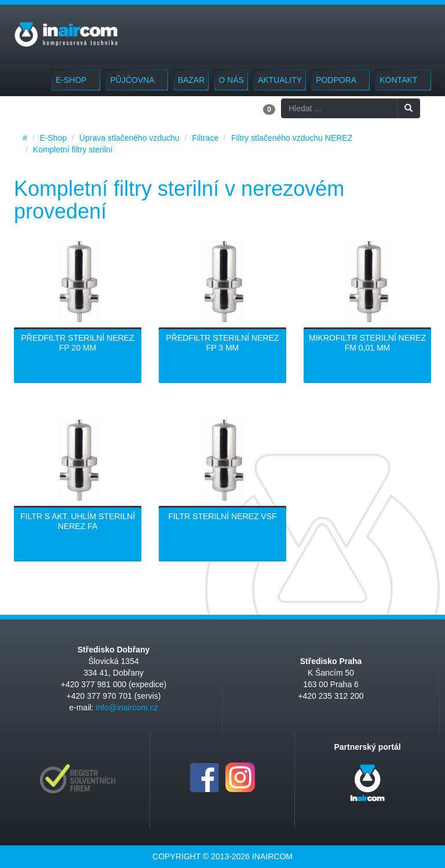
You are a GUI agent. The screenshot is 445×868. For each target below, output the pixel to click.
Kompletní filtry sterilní (73, 149)
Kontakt (403, 80)
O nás (231, 80)
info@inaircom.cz (127, 707)
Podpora (341, 80)
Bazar (192, 80)
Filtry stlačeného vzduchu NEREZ (292, 138)
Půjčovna (137, 80)
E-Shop (76, 80)
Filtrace (205, 138)
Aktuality (280, 80)
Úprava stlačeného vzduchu (130, 138)
